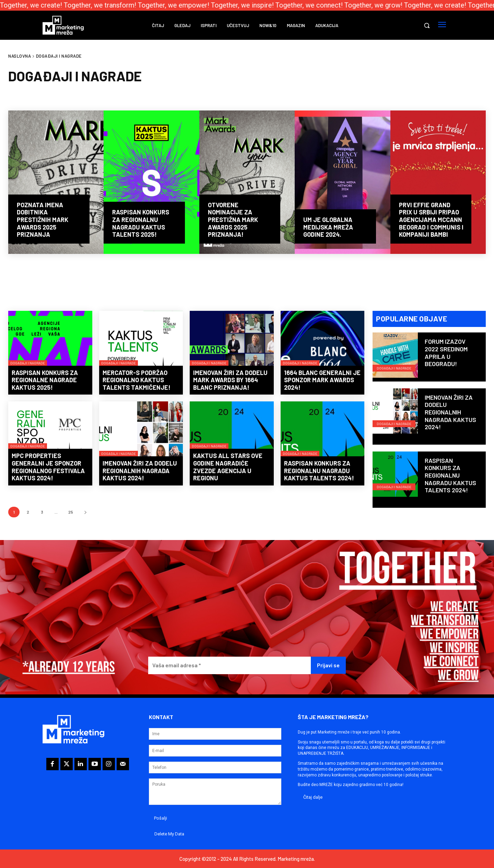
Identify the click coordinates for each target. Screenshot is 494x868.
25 (71, 512)
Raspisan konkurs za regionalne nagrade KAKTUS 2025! (45, 380)
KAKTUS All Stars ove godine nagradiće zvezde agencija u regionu (228, 467)
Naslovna (20, 56)
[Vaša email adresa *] (230, 665)
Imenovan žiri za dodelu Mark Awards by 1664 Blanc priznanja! (230, 380)
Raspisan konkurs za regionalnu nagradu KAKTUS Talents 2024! (319, 471)
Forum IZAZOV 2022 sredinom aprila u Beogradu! (446, 353)
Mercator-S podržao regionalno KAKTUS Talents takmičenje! (137, 380)
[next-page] (85, 512)
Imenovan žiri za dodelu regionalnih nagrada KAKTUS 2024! (140, 471)
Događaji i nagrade (28, 363)
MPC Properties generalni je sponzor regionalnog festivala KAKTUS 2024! (48, 467)
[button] (427, 25)
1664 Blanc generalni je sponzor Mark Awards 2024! (322, 380)
